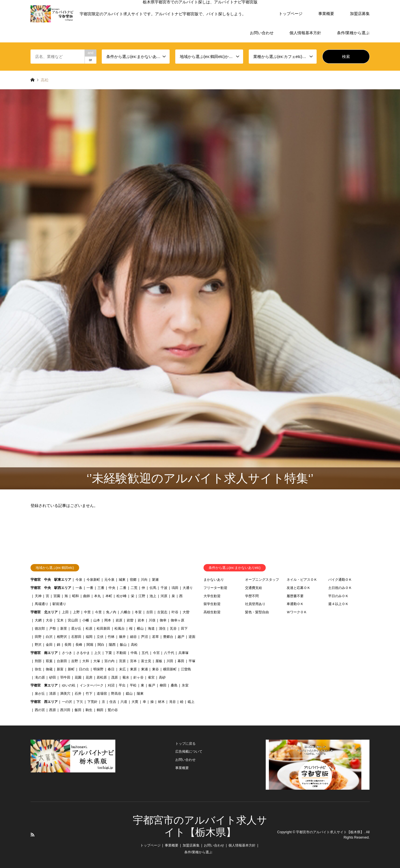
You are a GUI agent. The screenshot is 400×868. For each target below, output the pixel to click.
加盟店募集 (360, 14)
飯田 (78, 710)
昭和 (75, 596)
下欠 (80, 702)
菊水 (126, 677)
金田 (49, 645)
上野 (76, 612)
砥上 (191, 702)
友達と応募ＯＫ (299, 588)
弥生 (38, 669)
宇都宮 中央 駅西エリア (51, 588)
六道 (124, 702)
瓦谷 (173, 629)
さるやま (83, 653)
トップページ (291, 14)
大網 (38, 620)
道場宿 (102, 694)
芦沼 (144, 637)
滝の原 (40, 677)
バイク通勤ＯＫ (340, 580)
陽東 (140, 694)
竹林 (111, 637)
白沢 (49, 637)
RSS (33, 835)
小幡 (86, 620)
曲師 (87, 596)
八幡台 (126, 612)
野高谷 (116, 694)
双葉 (49, 661)
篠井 (122, 637)
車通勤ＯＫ (295, 604)
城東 (122, 580)
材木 (161, 702)
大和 (86, 661)
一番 (90, 588)
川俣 (152, 620)
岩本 (141, 620)
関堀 (90, 645)
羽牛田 (65, 677)
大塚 (97, 661)
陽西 (112, 645)
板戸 (152, 685)
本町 (109, 596)
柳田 (163, 685)
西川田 (65, 710)
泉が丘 (40, 694)
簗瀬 (155, 580)
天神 (38, 596)
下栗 (109, 653)
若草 (155, 637)
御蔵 (49, 669)
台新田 (62, 661)
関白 (101, 645)
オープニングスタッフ (262, 580)
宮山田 (73, 620)
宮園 (57, 596)
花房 (89, 677)
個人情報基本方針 (305, 33)
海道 (151, 629)
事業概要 (326, 14)
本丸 (98, 596)
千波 (164, 588)
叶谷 (175, 612)
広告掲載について (189, 752)
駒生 (89, 710)
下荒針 (92, 702)
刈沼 (111, 685)
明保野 (98, 669)
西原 (53, 710)
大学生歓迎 (212, 596)
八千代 (169, 653)
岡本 (108, 620)
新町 (71, 669)
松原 (89, 629)
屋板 (159, 661)
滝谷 (172, 702)
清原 (53, 694)
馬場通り (42, 604)
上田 (65, 612)
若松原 (102, 677)
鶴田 (100, 710)
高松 (134, 645)
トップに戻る (185, 744)
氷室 (185, 685)
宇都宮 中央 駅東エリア (51, 580)
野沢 (38, 645)
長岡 (68, 645)
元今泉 (109, 580)
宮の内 (109, 661)
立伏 (100, 637)
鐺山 (129, 694)
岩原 (119, 620)
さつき (67, 653)
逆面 (192, 637)
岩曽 (130, 620)
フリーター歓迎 (215, 588)
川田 (170, 661)
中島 (134, 653)
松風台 (120, 629)
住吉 (113, 702)
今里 (98, 612)
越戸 (181, 637)
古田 (150, 612)
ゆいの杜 (69, 685)
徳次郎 (40, 629)
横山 (140, 629)
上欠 (98, 653)
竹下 (89, 694)
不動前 (121, 653)
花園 (78, 677)
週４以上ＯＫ (338, 604)
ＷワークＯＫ (297, 612)
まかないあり (214, 580)
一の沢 (67, 702)
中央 (112, 588)
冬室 (138, 612)
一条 (79, 588)
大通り (188, 588)
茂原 (114, 677)
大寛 (135, 702)
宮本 (133, 661)
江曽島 (186, 669)
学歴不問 (252, 596)
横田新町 (170, 669)
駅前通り (59, 604)
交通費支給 (254, 588)
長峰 (79, 645)
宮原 (122, 661)
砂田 (53, 677)
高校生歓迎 (212, 612)
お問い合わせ (262, 33)
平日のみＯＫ (338, 596)
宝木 (60, 620)
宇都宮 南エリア (44, 653)
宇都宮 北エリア (44, 612)
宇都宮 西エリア (44, 702)
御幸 (163, 620)
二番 (123, 588)
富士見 (146, 661)
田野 (38, 637)
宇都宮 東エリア (44, 685)
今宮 (156, 653)
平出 (122, 685)
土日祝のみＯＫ (340, 588)
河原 (164, 596)
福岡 (89, 637)
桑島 (174, 685)
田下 (184, 629)
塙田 (175, 588)
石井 (78, 694)
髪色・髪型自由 (257, 612)
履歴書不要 (295, 596)
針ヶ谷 (139, 677)
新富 (60, 669)
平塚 (192, 661)
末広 (122, 669)
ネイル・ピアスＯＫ (302, 580)
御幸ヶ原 (178, 620)
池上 (153, 596)
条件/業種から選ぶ (353, 33)
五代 (145, 653)
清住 (162, 629)
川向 (144, 580)
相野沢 (62, 637)
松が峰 (122, 596)
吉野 (75, 661)
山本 (97, 620)
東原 (133, 669)
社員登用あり (255, 604)
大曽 (186, 612)
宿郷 (133, 580)
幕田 (181, 661)
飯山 (123, 645)
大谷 (49, 620)
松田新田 (103, 629)
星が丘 (76, 629)
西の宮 (40, 710)
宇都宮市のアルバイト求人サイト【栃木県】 (330, 832)
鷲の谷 (113, 710)
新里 (64, 629)
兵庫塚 (183, 653)
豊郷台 (168, 637)
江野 (142, 596)
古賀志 (162, 612)
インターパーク (92, 685)
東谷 (155, 669)
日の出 (84, 669)
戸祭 (53, 629)
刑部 (38, 661)
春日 (111, 669)
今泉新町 (93, 580)
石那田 (76, 637)
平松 (133, 685)
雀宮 (151, 677)
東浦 (144, 669)
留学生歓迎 (212, 604)
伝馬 (153, 588)
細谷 (133, 637)
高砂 (162, 677)
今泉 (79, 580)
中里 (87, 612)
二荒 (134, 588)
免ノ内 (111, 612)
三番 (101, 588)
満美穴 (65, 694)
